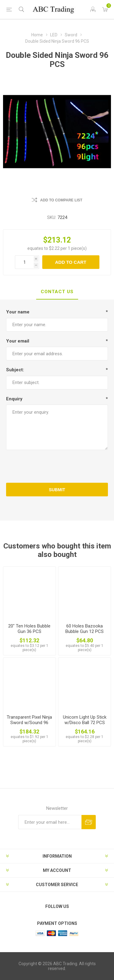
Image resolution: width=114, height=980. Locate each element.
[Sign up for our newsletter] (50, 822)
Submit (57, 490)
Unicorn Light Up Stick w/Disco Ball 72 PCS (85, 720)
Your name (18, 312)
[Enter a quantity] (24, 262)
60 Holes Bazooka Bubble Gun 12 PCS (85, 629)
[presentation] (57, 466)
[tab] (57, 292)
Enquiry (14, 399)
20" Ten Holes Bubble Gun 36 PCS (29, 629)
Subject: (15, 370)
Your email (18, 341)
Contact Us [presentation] (57, 292)
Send (89, 822)
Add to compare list (61, 200)
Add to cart (71, 262)
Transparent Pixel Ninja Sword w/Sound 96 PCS (29, 723)
